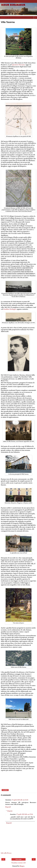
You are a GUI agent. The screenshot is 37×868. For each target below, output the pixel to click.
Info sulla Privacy (6, 853)
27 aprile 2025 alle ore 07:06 (25, 814)
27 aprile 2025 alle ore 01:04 (20, 800)
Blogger (22, 866)
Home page (18, 859)
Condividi (5, 790)
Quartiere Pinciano (18, 65)
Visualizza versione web (18, 863)
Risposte (10, 811)
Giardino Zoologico (10, 309)
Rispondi (8, 807)
